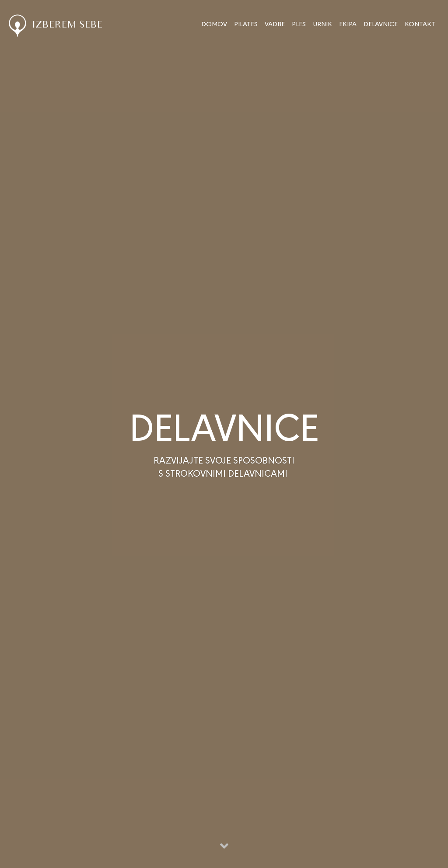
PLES (299, 23)
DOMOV (214, 23)
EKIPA (348, 23)
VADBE (275, 23)
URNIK (322, 23)
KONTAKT (420, 23)
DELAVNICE (381, 23)
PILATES (246, 23)
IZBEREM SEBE (56, 26)
